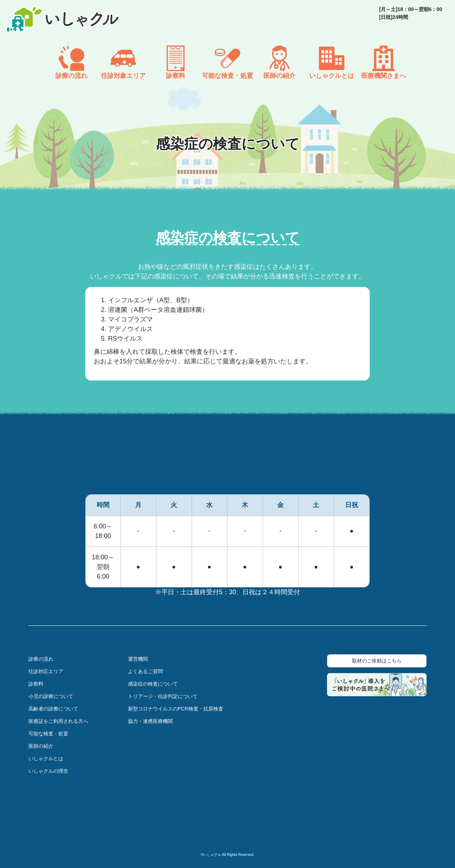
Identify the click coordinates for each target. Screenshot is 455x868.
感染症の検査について (153, 684)
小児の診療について (51, 696)
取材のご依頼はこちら (377, 661)
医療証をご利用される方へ (58, 721)
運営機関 (138, 659)
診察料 (36, 684)
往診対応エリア (46, 671)
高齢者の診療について (53, 709)
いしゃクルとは (46, 758)
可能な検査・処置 (48, 734)
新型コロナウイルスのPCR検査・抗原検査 (176, 709)
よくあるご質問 (145, 671)
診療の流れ (41, 659)
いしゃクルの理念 (48, 771)
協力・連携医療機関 (150, 721)
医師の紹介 (41, 746)
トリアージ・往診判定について (163, 696)
